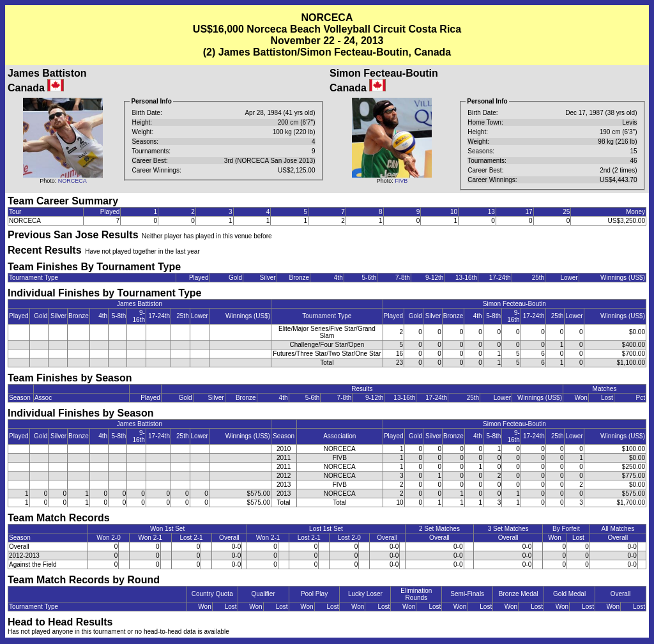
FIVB (401, 181)
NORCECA (72, 181)
